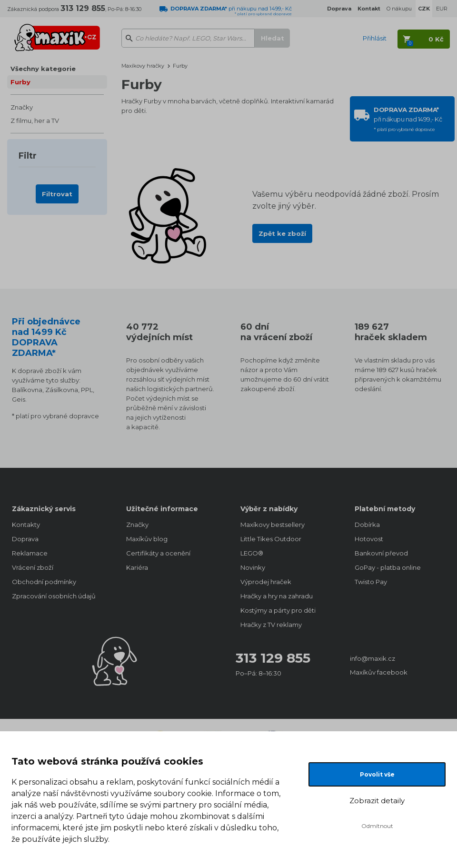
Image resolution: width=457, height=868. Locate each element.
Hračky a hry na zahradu (277, 596)
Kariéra (137, 567)
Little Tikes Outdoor (271, 539)
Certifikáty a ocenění (158, 553)
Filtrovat (57, 194)
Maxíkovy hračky (143, 66)
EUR (442, 9)
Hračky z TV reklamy (271, 625)
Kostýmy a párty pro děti (278, 610)
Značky (22, 107)
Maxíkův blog (147, 539)
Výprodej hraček (266, 582)
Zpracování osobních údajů (54, 596)
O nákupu (399, 9)
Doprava (25, 539)
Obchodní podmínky (44, 582)
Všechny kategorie (43, 69)
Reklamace (30, 553)
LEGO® (252, 553)
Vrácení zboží (33, 567)
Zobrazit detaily (377, 801)
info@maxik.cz (373, 658)
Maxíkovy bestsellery (273, 525)
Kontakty (26, 525)
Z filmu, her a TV (35, 121)
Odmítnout (377, 826)
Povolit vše (377, 774)
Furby (20, 82)
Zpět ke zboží (282, 233)
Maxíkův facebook (379, 672)
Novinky (253, 567)
